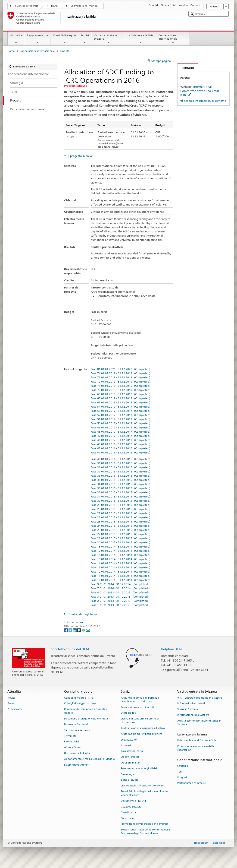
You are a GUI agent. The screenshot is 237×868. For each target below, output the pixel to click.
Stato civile (127, 818)
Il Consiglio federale (26, 6)
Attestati (126, 746)
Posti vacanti (15, 709)
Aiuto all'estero (73, 748)
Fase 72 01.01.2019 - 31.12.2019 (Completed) (120, 382)
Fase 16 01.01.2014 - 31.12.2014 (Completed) (120, 555)
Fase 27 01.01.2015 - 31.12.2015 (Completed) (120, 513)
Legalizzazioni (129, 740)
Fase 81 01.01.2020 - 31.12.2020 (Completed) (120, 369)
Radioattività (72, 742)
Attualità (16, 39)
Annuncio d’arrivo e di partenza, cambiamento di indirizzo (140, 700)
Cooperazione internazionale (173, 39)
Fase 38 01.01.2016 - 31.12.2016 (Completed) (120, 467)
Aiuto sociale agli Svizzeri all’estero (142, 734)
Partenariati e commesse (192, 783)
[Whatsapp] (84, 630)
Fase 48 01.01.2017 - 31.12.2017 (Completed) (120, 432)
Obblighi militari (131, 763)
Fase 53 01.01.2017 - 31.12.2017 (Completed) (120, 411)
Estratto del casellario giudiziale (140, 768)
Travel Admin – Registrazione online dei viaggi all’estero (145, 793)
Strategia (183, 766)
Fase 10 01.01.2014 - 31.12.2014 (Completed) (120, 580)
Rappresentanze (37, 39)
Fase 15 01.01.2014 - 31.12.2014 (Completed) (120, 559)
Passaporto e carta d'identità (138, 707)
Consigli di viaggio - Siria (79, 698)
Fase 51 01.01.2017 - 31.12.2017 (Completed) (120, 419)
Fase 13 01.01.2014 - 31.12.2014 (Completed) (120, 567)
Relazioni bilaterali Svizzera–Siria (197, 740)
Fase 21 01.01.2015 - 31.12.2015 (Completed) (120, 538)
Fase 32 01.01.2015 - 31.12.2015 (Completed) (120, 492)
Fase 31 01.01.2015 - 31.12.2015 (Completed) (120, 496)
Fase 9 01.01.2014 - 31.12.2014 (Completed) (120, 584)
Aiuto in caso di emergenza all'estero (143, 728)
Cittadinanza (128, 813)
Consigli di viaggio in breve (80, 704)
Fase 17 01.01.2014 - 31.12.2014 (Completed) (120, 551)
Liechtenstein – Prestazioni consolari (142, 786)
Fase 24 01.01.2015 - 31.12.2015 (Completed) (120, 526)
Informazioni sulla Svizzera (193, 715)
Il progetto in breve (80, 156)
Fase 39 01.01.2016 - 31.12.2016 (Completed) (120, 463)
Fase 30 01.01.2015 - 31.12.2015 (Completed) (120, 501)
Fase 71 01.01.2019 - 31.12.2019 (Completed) (120, 386)
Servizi (85, 39)
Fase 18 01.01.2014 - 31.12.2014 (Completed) (120, 546)
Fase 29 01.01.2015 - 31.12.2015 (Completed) (120, 505)
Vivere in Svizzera (188, 709)
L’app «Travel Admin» (77, 765)
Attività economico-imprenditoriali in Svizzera (199, 723)
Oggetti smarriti (130, 757)
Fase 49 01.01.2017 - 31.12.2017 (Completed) (120, 427)
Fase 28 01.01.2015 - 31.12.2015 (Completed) (120, 509)
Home (11, 51)
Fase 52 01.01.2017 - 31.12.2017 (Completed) (120, 415)
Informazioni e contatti (191, 704)
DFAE (54, 6)
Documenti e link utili (77, 753)
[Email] (88, 630)
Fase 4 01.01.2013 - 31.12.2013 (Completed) (120, 592)
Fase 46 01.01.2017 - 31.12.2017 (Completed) (120, 440)
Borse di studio (130, 780)
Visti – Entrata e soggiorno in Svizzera (200, 698)
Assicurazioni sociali (133, 751)
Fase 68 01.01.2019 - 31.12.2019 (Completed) (120, 398)
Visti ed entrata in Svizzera (108, 39)
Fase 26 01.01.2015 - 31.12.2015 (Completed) (120, 517)
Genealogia (128, 774)
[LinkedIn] (75, 630)
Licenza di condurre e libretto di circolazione (140, 721)
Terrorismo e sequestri (77, 730)
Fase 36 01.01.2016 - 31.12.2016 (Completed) (120, 476)
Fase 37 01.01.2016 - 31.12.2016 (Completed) (120, 471)
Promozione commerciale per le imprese (145, 824)
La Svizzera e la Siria (141, 39)
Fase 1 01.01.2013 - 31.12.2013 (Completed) (120, 605)
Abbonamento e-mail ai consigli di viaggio (89, 759)
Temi (180, 772)
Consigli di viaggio (64, 39)
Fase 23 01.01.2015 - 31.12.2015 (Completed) (120, 530)
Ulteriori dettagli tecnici (83, 614)
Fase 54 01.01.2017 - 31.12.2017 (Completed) (120, 407)
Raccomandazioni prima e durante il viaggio (86, 711)
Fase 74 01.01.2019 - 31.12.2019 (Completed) (120, 373)
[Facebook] (66, 630)
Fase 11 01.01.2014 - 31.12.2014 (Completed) (120, 576)
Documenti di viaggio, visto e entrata (86, 719)
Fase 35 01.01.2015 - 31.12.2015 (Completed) (120, 480)
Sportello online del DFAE (70, 649)
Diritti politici (129, 713)
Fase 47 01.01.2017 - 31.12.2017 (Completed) (120, 436)
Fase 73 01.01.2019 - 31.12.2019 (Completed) (120, 377)
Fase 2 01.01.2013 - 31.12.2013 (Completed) (120, 601)
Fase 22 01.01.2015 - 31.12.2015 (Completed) (120, 534)
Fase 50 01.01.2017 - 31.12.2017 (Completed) (120, 423)
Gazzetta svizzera (131, 807)
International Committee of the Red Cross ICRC (200, 91)
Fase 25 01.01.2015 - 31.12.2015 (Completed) (120, 521)
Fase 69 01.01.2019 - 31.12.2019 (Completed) (120, 394)
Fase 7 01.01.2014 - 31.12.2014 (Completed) (120, 588)
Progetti (182, 778)
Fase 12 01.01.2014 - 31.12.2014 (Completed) (120, 572)
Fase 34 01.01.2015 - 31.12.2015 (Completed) (120, 484)
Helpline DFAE (172, 649)
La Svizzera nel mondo (84, 6)
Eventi (11, 704)
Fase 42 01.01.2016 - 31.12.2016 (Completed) (120, 448)
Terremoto (70, 736)
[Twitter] (71, 630)
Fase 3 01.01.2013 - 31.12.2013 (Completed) (120, 597)
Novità (11, 698)
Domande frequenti (76, 724)
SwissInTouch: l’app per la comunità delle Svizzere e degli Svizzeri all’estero (145, 832)
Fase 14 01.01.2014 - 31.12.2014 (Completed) (120, 563)
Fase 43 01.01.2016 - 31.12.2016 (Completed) (120, 444)
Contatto (186, 68)
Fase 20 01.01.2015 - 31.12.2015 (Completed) (120, 542)
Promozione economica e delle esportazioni (196, 748)
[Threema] (80, 630)
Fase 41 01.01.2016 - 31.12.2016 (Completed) (120, 452)
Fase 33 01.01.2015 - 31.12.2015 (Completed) (120, 488)
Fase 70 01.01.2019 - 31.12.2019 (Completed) (120, 390)
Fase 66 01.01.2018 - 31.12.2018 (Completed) (120, 402)
